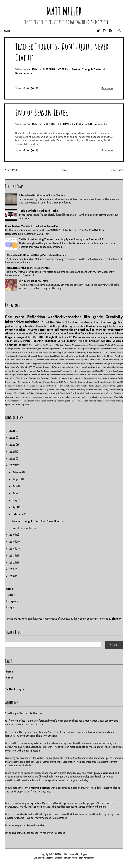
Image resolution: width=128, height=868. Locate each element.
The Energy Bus (62, 389)
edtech (96, 322)
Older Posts (117, 170)
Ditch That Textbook (34, 360)
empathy (76, 397)
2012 (12, 563)
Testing (71, 341)
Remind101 (118, 382)
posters (60, 401)
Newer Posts (12, 170)
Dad (106, 356)
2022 (13, 445)
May (15, 500)
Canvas (113, 352)
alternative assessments (17, 397)
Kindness (45, 371)
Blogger (116, 619)
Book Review (93, 352)
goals (83, 397)
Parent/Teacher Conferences (35, 378)
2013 (12, 556)
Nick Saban (79, 375)
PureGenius (37, 382)
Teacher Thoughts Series (87, 69)
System (119, 386)
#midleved (68, 348)
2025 (13, 431)
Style (112, 386)
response (101, 401)
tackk (17, 404)
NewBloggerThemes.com (83, 858)
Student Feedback (86, 386)
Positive (85, 322)
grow (100, 397)
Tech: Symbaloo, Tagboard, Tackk (38, 211)
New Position (67, 375)
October (17, 472)
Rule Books (18, 386)
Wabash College (28, 393)
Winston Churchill (112, 341)
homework (108, 397)
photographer (33, 803)
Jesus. (8, 371)
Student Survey (102, 386)
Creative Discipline (87, 356)
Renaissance (115, 337)
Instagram (12, 601)
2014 (12, 549)
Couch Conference (69, 356)
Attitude (23, 352)
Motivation (71, 322)
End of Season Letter (42, 112)
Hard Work (16, 367)
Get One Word (54, 322)
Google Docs (110, 363)
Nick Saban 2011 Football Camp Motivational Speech (36, 255)
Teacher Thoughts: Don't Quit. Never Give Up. (38, 521)
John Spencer (71, 326)
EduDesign (55, 326)
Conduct (33, 356)
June (16, 493)
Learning (101, 326)
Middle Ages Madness (27, 375)
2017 (12, 465)
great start (92, 397)
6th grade (93, 316)
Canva (49, 333)
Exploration (38, 363)
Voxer (17, 393)
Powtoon (112, 378)
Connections (43, 356)
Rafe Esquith (70, 382)
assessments (35, 397)
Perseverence (81, 337)
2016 (12, 535)
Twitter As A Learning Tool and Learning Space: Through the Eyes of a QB (61, 239)
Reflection (36, 316)
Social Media (49, 386)
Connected (110, 333)
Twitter (10, 595)
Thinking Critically (88, 341)
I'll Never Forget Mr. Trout (33, 281)
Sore (57, 386)
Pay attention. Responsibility (83, 378)
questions (69, 401)
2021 (12, 452)
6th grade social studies (103, 773)
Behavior (39, 333)
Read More (107, 88)
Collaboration (22, 356)
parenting (51, 401)
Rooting (9, 386)
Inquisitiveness (68, 367)
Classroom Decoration (67, 333)
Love (65, 337)
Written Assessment (95, 393)
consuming (47, 397)
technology (109, 322)
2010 (12, 576)
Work (82, 393)
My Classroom (53, 375)
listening (23, 401)
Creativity (114, 316)
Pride (120, 378)
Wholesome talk (44, 393)
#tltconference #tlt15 (108, 348)
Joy (38, 371)
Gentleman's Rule (77, 363)
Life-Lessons (115, 326)
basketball (78, 124)
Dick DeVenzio (16, 360)
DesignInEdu (23, 337)
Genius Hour (50, 363)
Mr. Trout (42, 375)
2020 (13, 459)
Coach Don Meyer (91, 333)
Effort (35, 337)
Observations (109, 375)
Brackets (104, 352)
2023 (13, 438)
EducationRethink (92, 360)
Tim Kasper (82, 389)
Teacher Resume (31, 389)
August (17, 479)
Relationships (99, 337)
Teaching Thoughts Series (48, 341)
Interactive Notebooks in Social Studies (42, 195)
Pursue (47, 382)
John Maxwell (30, 371)
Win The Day (72, 393)
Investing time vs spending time (101, 367)
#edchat (109, 345)
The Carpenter (47, 389)
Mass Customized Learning (82, 371)
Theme (73, 389)
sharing (119, 401)
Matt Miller (64, 11)
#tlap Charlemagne (88, 348)
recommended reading (85, 401)
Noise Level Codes (94, 375)
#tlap (76, 348)
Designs (11, 607)
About (9, 677)
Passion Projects (59, 378)
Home (7, 31)
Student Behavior (68, 386)
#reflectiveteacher (64, 316)
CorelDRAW (55, 356)
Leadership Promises (59, 371)
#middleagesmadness (52, 348)
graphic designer (40, 788)
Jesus (120, 367)
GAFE (42, 337)
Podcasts (103, 378)
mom (37, 401)
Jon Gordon (88, 326)
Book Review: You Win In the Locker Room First (32, 226)
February (18, 514)
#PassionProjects (37, 345)
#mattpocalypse (34, 348)
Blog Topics (62, 352)
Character (42, 326)
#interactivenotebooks (19, 333)
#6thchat (101, 330)
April (15, 507)
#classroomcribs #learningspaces (88, 345)
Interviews (81, 367)
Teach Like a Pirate (18, 341)
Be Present (33, 352)
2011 (12, 569)
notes (43, 401)
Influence (56, 367)
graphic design (68, 330)
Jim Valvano (17, 371)
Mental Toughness (114, 371)
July (15, 486)
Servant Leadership (33, 386)
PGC (18, 378)
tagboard (25, 404)
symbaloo (10, 404)
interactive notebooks (24, 321)
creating (57, 397)
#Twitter (50, 345)
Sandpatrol (48, 858)
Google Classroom (95, 363)
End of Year (107, 360)
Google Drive (54, 337)
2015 (12, 542)
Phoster (10, 330)
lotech (31, 401)
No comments (24, 73)
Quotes (54, 382)
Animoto (15, 352)
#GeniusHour (115, 330)
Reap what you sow (87, 382)
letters (15, 401)
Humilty (25, 367)
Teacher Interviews (14, 389)
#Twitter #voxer (63, 345)
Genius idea (62, 363)
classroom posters (16, 345)
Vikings (106, 389)
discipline (66, 397)
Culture (100, 356)
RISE (61, 382)
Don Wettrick (52, 360)
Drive (61, 360)
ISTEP (32, 367)
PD (71, 337)
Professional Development (18, 382)
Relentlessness (105, 382)
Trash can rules (95, 389)
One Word (15, 316)
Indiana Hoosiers (43, 367)
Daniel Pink (113, 356)
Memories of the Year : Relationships (28, 268)
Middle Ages (11, 375)
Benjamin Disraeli (48, 352)
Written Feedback (114, 393)
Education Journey (74, 360)
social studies (86, 330)
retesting (111, 401)
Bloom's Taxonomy (77, 352)
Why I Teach (59, 393)
